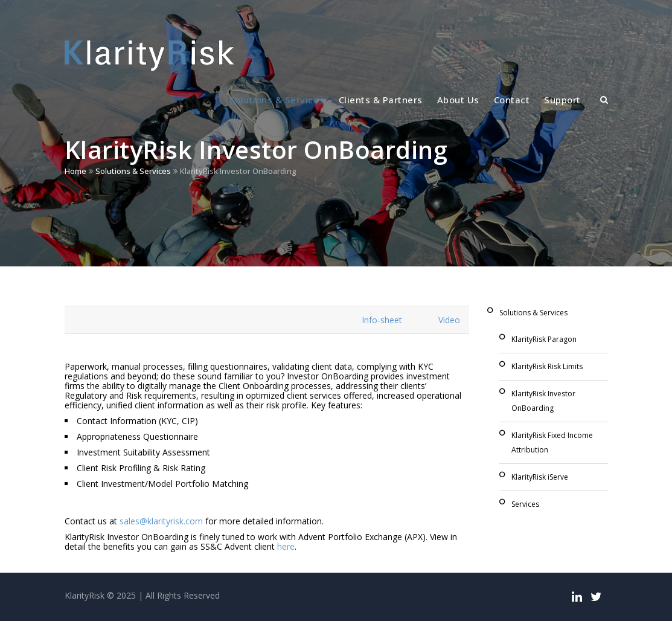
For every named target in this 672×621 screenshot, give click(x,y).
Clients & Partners (381, 100)
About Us (458, 100)
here (286, 546)
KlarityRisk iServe (540, 477)
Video (449, 320)
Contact (512, 100)
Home (75, 171)
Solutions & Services (277, 100)
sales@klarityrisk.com (161, 521)
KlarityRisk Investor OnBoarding (543, 401)
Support (562, 100)
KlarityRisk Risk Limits (547, 366)
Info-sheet (382, 320)
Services (525, 504)
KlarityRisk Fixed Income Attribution (552, 442)
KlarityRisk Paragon (544, 339)
